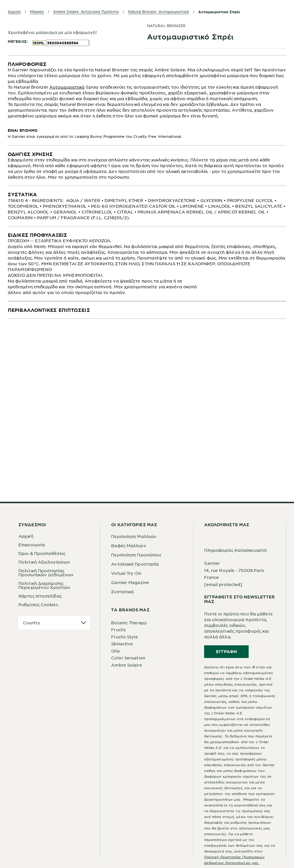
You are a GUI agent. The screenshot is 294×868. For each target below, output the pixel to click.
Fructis (118, 629)
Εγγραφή (227, 652)
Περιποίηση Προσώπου (136, 555)
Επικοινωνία (32, 545)
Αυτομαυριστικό (67, 87)
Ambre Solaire (126, 665)
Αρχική (26, 536)
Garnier (212, 563)
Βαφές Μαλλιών (128, 545)
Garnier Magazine (130, 582)
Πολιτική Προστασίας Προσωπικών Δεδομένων (46, 573)
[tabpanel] (147, 100)
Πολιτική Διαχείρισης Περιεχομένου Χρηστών (44, 585)
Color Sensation (128, 658)
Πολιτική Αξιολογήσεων (44, 562)
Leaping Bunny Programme (100, 136)
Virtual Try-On (126, 573)
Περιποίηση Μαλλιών (134, 536)
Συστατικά (122, 592)
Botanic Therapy (129, 623)
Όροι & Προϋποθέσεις (42, 553)
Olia (115, 651)
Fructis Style (124, 637)
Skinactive (122, 644)
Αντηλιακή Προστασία (135, 564)
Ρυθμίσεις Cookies (38, 604)
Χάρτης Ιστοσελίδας (40, 596)
